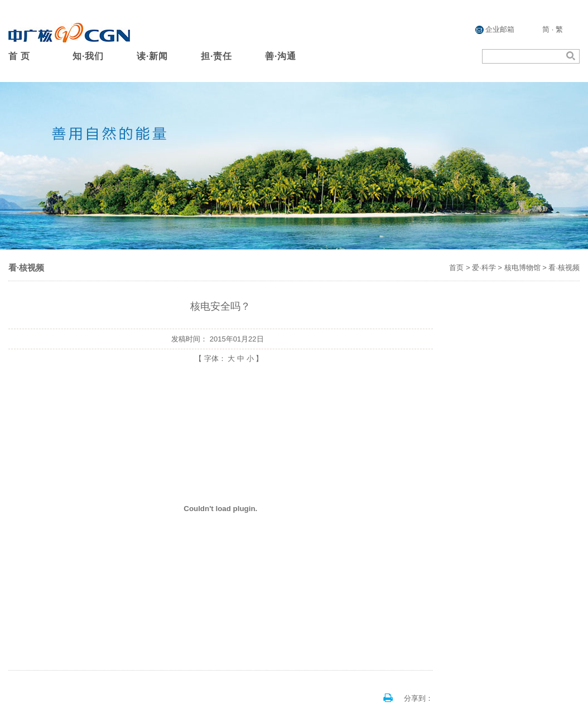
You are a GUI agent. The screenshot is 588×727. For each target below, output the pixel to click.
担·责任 (216, 56)
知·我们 (88, 56)
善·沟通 (281, 56)
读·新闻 (152, 56)
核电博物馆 (522, 268)
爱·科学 (484, 268)
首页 (456, 268)
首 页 (19, 56)
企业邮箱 (495, 30)
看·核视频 (564, 268)
